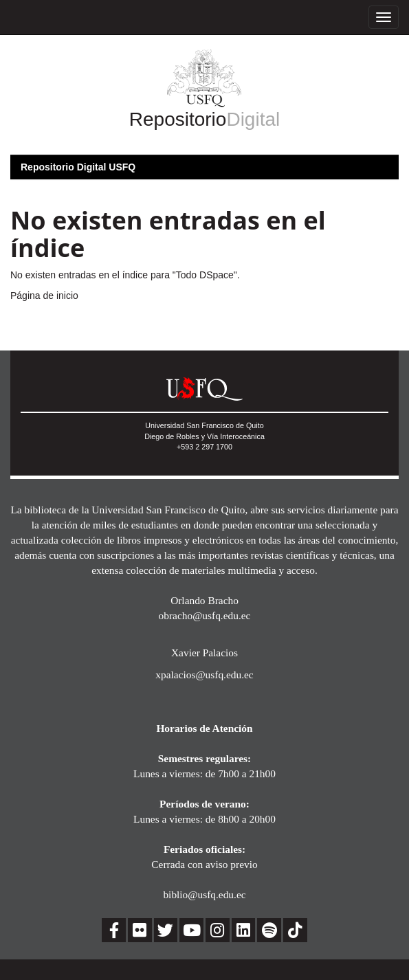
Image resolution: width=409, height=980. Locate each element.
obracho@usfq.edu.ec (205, 615)
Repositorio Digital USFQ (78, 167)
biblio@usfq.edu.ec (204, 894)
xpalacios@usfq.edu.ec (204, 675)
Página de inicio (44, 296)
